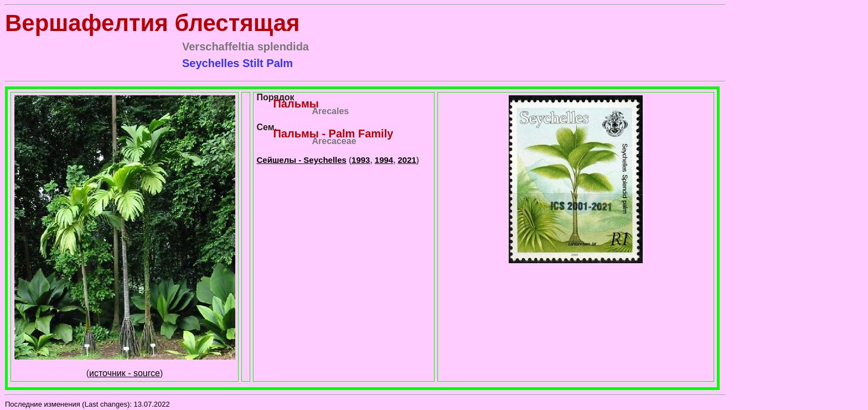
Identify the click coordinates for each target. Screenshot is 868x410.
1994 (384, 160)
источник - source (125, 373)
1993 (361, 160)
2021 (407, 160)
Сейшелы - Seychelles (301, 160)
